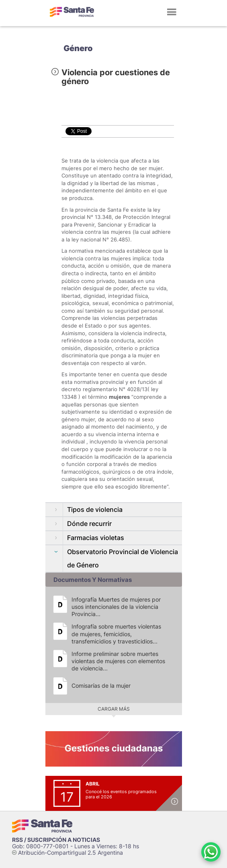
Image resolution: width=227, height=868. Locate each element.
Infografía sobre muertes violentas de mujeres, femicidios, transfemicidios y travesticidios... (116, 634)
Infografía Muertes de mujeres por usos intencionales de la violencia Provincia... (116, 607)
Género (78, 48)
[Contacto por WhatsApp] (211, 852)
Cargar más (114, 709)
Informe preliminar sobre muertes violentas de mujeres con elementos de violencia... (118, 661)
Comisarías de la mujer (101, 686)
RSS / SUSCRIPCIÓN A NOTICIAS (56, 840)
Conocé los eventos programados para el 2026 (121, 794)
